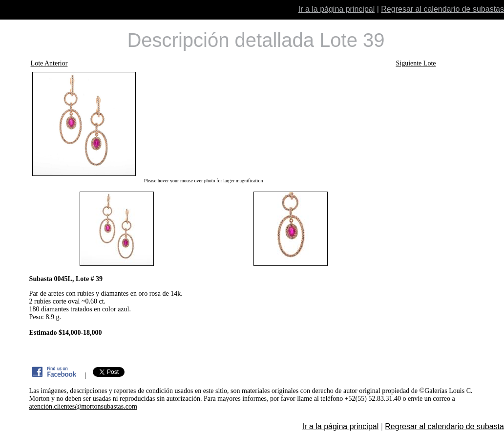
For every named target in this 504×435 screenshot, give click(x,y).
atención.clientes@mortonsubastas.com (83, 406)
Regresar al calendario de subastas (442, 9)
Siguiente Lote (416, 63)
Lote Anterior (49, 63)
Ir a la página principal (337, 9)
